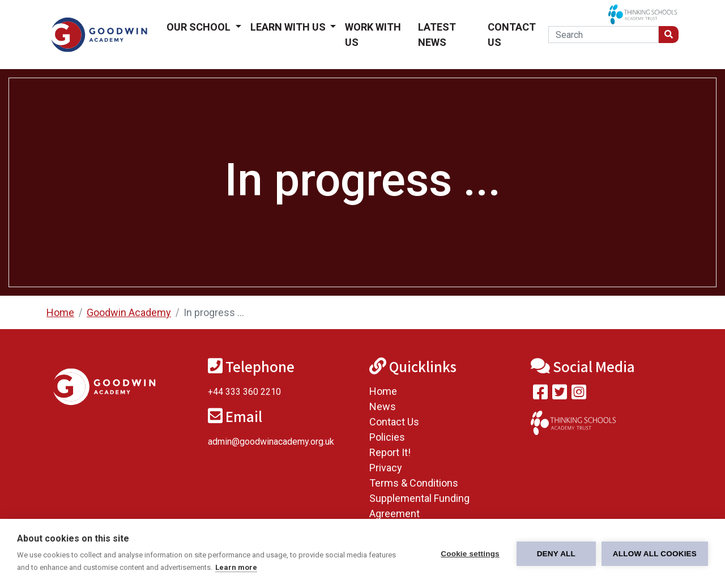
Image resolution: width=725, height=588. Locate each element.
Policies (387, 437)
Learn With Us (289, 27)
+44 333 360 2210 (244, 392)
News (383, 406)
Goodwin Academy (129, 312)
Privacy (386, 468)
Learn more (236, 567)
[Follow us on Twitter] (560, 395)
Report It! (390, 452)
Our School (200, 27)
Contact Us (512, 35)
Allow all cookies (655, 554)
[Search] (604, 35)
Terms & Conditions (414, 483)
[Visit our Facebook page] (540, 395)
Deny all (556, 554)
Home (60, 312)
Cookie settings (470, 554)
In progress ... (214, 312)
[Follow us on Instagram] (579, 395)
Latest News (437, 35)
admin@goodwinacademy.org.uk (271, 442)
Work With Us (373, 35)
